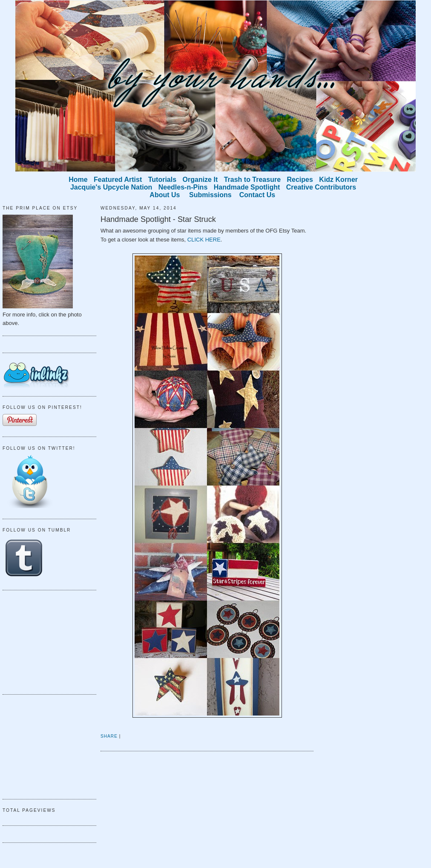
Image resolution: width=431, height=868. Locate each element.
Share (109, 736)
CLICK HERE (204, 240)
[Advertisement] (45, 641)
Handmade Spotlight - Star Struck (158, 219)
